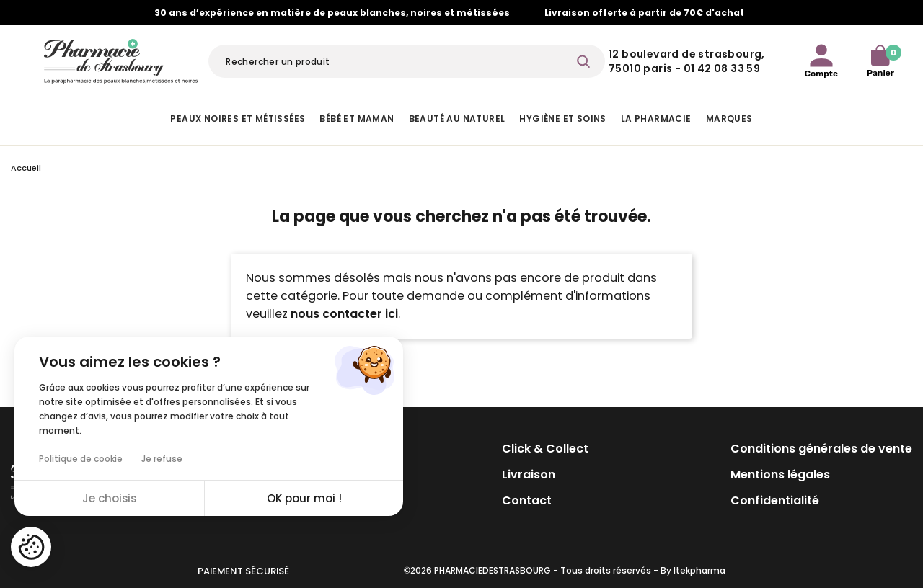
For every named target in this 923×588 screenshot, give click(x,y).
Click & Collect (545, 449)
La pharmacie (656, 119)
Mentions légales (780, 475)
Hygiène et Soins (562, 119)
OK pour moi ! (304, 498)
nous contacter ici (344, 314)
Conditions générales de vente (821, 449)
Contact (527, 500)
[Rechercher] (407, 61)
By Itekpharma (693, 570)
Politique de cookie (81, 459)
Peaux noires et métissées (238, 119)
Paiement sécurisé (243, 571)
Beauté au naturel (457, 119)
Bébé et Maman (357, 119)
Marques (729, 119)
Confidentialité (775, 500)
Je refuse (162, 459)
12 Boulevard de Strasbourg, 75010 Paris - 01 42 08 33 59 (687, 61)
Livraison (529, 475)
